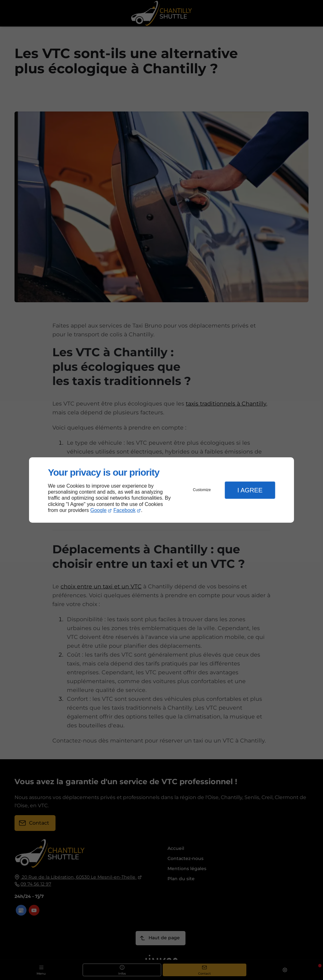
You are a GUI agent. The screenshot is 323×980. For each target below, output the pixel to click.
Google (98, 510)
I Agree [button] (250, 490)
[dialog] (161, 490)
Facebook (125, 510)
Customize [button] (202, 490)
